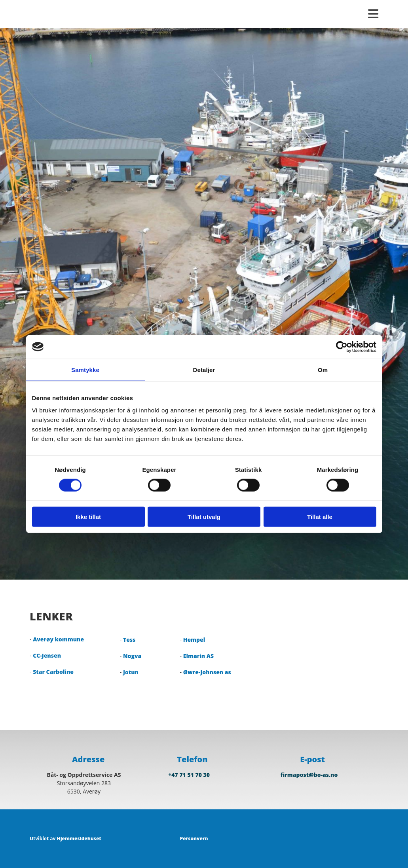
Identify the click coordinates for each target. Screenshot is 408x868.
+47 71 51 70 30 (189, 775)
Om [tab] (323, 369)
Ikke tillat (88, 517)
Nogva (132, 656)
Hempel (194, 640)
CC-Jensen (47, 655)
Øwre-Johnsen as (207, 672)
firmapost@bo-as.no (309, 775)
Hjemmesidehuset (79, 838)
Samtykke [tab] (85, 369)
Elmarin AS (198, 656)
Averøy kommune (58, 639)
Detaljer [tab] (204, 369)
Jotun (131, 672)
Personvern (194, 838)
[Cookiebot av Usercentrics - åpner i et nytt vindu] (342, 347)
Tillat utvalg (204, 517)
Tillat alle (320, 517)
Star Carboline (53, 672)
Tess (129, 640)
